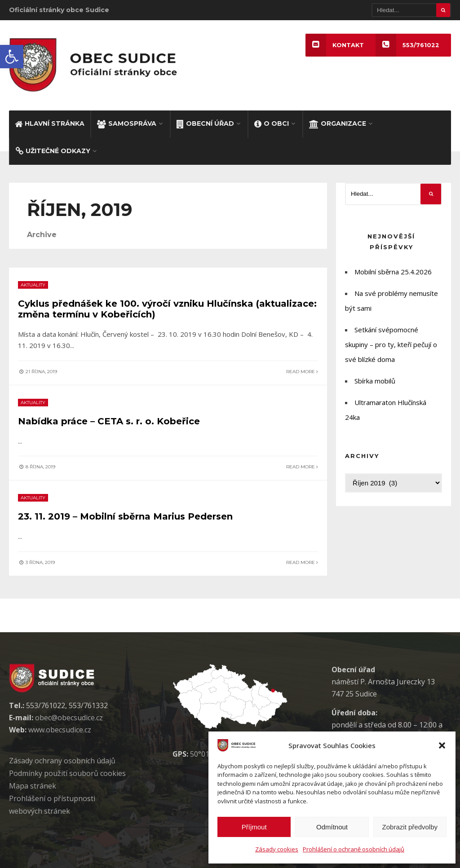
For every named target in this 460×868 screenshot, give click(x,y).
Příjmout (254, 827)
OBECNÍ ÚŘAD (205, 123)
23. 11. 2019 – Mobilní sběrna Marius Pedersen (125, 516)
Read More (302, 372)
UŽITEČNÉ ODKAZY (53, 151)
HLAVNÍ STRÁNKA (50, 123)
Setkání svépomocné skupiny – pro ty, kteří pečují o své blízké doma (391, 344)
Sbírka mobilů (375, 381)
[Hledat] (411, 10)
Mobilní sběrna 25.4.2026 (393, 272)
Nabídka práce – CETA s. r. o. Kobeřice (109, 421)
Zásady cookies (277, 849)
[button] (12, 57)
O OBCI (272, 123)
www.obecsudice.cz (60, 730)
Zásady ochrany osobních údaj (62, 761)
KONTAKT (335, 45)
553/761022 (407, 45)
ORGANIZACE (338, 123)
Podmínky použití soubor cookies (67, 773)
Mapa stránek (33, 786)
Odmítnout (332, 827)
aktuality (33, 285)
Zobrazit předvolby (410, 827)
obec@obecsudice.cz (69, 718)
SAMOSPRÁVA (127, 123)
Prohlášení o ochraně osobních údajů (354, 849)
